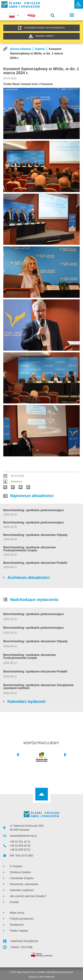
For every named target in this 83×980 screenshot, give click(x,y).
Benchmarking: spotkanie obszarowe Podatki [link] (35, 563)
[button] (53, 15)
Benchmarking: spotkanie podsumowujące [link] (33, 510)
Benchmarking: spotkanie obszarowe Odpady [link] (35, 535)
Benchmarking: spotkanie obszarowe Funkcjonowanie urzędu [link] (30, 549)
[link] (79, 4)
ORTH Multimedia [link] (47, 977)
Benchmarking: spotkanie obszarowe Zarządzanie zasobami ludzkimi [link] (38, 687)
